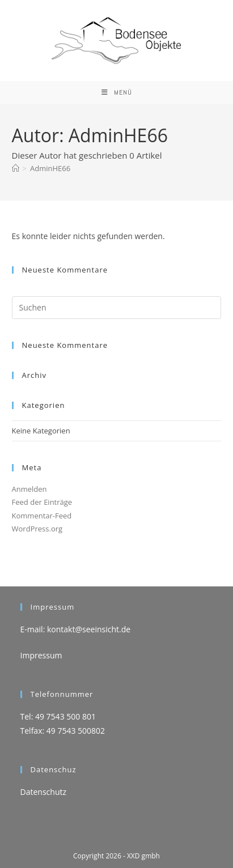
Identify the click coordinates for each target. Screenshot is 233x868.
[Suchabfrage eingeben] (117, 308)
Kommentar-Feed (42, 516)
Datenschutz (43, 792)
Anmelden (29, 489)
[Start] (16, 168)
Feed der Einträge (42, 502)
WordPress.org (37, 529)
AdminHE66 (50, 168)
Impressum (41, 655)
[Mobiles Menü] (117, 92)
